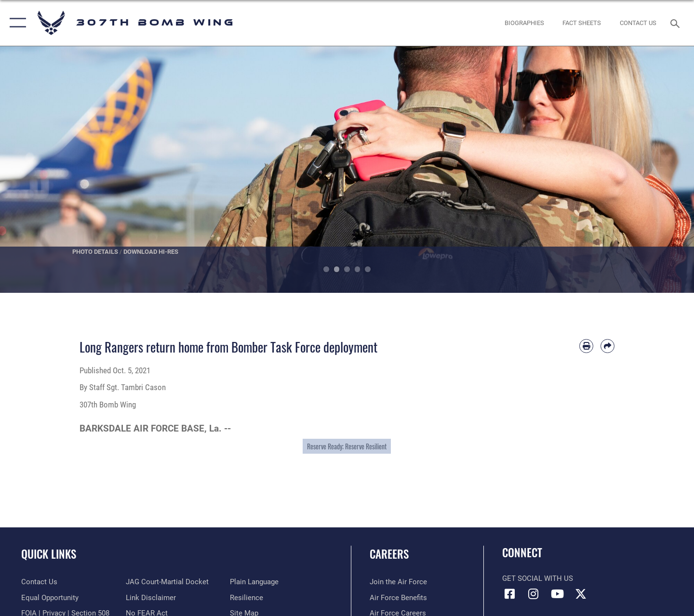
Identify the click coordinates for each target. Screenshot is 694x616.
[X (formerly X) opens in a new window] (581, 594)
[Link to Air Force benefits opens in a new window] (398, 598)
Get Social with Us (538, 578)
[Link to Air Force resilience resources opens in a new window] (247, 598)
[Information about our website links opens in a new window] (151, 598)
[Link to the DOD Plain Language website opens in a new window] (254, 582)
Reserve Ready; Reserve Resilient (347, 446)
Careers (389, 554)
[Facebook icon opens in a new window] (509, 594)
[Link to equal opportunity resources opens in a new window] (50, 598)
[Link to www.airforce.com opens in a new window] (398, 582)
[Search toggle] (676, 23)
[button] (16, 23)
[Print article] (586, 346)
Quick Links (49, 554)
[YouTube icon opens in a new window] (557, 594)
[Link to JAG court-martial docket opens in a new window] (167, 582)
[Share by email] (607, 346)
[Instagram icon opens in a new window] (534, 594)
